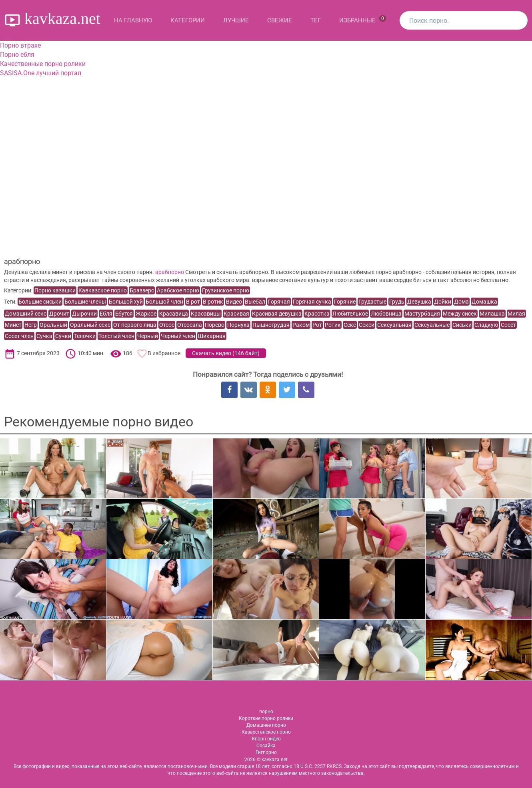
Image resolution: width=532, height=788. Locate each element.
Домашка (484, 302)
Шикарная (212, 336)
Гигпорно (266, 752)
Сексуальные (432, 325)
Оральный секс (90, 325)
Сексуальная (394, 325)
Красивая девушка (277, 314)
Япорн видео (266, 739)
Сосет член (19, 336)
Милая (516, 314)
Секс (350, 325)
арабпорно (170, 272)
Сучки (63, 336)
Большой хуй (126, 302)
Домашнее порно (266, 725)
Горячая (279, 302)
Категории (188, 20)
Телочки (85, 336)
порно (266, 712)
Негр (31, 325)
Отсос (167, 325)
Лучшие (236, 20)
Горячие (345, 302)
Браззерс (142, 290)
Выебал (255, 302)
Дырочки (84, 314)
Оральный (53, 325)
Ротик (333, 325)
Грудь (397, 302)
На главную (133, 20)
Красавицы (206, 314)
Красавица (174, 314)
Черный (148, 336)
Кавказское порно (103, 290)
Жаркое (146, 314)
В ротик (213, 302)
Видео (234, 302)
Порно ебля (17, 55)
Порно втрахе (20, 45)
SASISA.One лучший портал (41, 73)
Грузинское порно (226, 290)
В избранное (164, 353)
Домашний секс (26, 314)
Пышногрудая (271, 325)
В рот (193, 302)
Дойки (443, 302)
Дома (461, 302)
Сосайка (266, 746)
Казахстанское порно (266, 732)
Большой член (164, 302)
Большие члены (85, 302)
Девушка (419, 302)
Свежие (280, 20)
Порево (215, 325)
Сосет (508, 325)
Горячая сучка (312, 302)
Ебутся (124, 314)
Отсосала (190, 325)
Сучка (44, 336)
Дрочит (59, 314)
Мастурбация (422, 314)
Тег (316, 20)
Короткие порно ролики (266, 718)
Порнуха (238, 325)
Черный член (178, 336)
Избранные (363, 20)
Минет (13, 325)
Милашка (492, 314)
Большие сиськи (40, 302)
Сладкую (486, 325)
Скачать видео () (226, 353)
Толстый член (116, 336)
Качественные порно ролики (43, 64)
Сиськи (462, 325)
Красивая (236, 314)
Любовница (386, 314)
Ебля (106, 314)
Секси (367, 325)
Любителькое (350, 314)
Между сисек (460, 314)
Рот (317, 325)
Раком (301, 325)
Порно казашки (55, 290)
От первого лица (135, 325)
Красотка (317, 314)
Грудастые (372, 302)
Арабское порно (178, 290)
